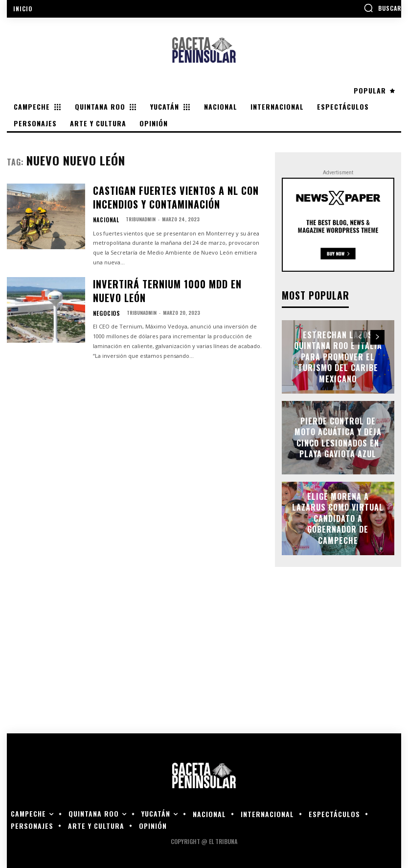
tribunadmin (135, 211)
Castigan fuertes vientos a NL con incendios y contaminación (180, 193)
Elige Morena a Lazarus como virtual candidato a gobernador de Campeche (338, 517)
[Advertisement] (204, 654)
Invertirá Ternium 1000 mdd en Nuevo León (172, 273)
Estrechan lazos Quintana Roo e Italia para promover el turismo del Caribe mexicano (338, 356)
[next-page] (377, 336)
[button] (382, 8)
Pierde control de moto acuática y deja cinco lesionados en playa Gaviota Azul (338, 437)
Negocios (104, 286)
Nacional (103, 211)
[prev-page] (360, 336)
